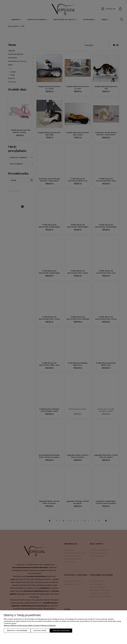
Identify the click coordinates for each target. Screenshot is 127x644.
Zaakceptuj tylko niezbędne (17, 631)
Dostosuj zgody (40, 631)
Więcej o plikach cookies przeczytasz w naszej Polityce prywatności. (30, 625)
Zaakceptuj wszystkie (61, 631)
